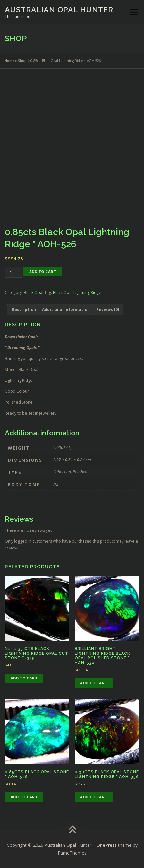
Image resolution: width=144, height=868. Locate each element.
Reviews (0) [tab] (108, 309)
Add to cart (43, 272)
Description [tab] (24, 309)
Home (9, 61)
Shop (22, 61)
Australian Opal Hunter (59, 9)
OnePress (107, 845)
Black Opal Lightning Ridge (77, 292)
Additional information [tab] (66, 309)
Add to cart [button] (24, 678)
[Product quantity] (13, 272)
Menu (133, 12)
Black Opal (34, 292)
